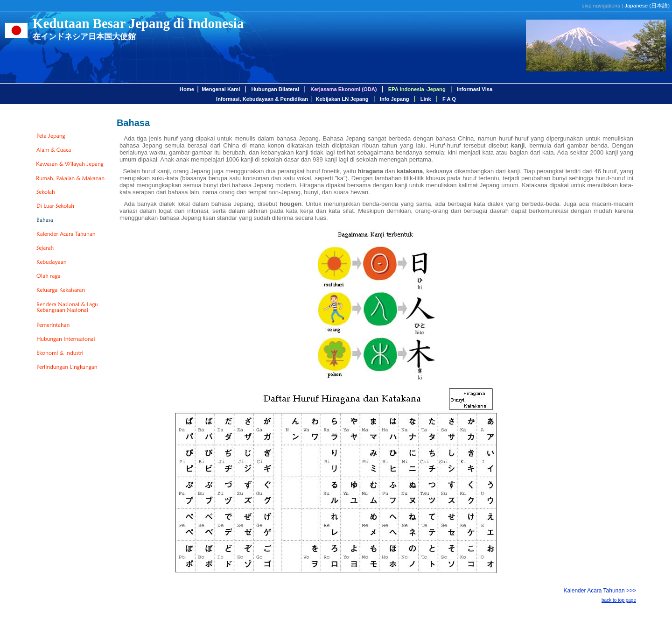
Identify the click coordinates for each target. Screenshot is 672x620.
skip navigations (601, 6)
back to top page (619, 600)
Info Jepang (395, 99)
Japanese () (647, 6)
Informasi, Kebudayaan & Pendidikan (262, 99)
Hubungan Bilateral (275, 89)
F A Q (449, 99)
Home (187, 89)
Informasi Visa (475, 89)
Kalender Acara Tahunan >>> (600, 591)
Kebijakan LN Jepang (342, 99)
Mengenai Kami (221, 89)
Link (426, 99)
